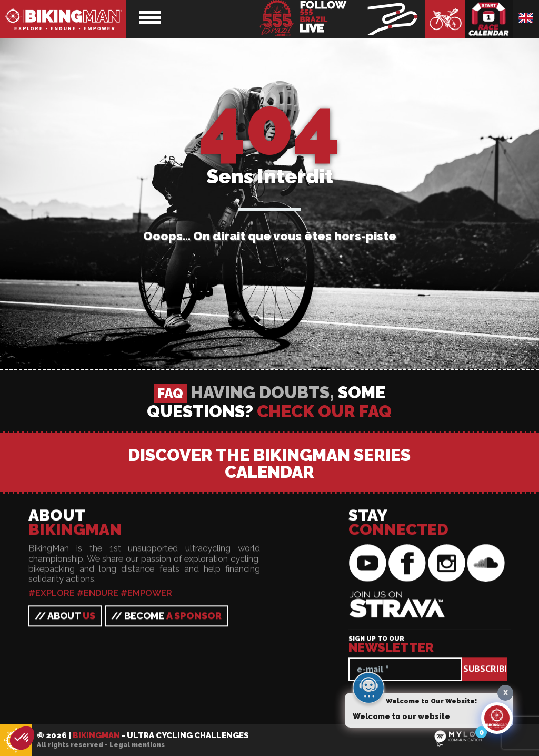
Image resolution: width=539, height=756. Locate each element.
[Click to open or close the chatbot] (497, 722)
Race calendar (489, 19)
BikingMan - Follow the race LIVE (341, 19)
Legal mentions (137, 745)
